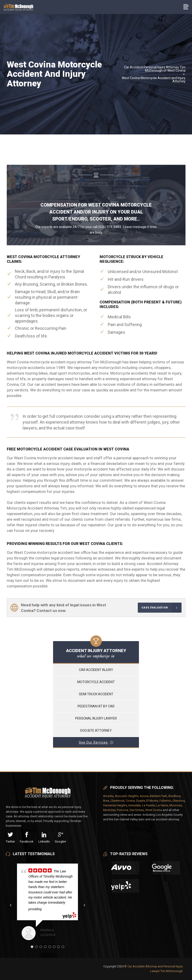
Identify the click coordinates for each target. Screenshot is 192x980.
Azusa (144, 796)
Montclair (109, 810)
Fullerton (165, 801)
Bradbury (174, 796)
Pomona (122, 810)
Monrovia (176, 805)
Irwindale (135, 805)
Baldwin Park (158, 796)
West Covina (154, 810)
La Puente (148, 805)
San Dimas (137, 810)
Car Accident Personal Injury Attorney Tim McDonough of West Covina (155, 69)
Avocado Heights (127, 796)
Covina (130, 801)
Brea (106, 801)
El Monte (152, 801)
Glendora (179, 801)
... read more (53, 909)
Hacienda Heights (115, 805)
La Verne (162, 805)
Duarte (141, 801)
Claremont (117, 801)
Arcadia (108, 796)
